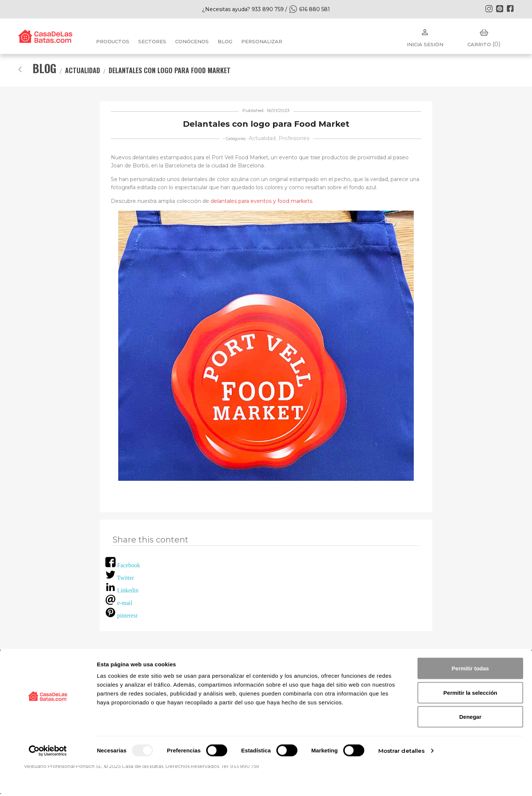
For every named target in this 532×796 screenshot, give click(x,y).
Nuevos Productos (50, 671)
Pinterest (499, 8)
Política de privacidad (303, 671)
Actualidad (262, 138)
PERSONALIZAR (262, 41)
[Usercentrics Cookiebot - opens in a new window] (48, 782)
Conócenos (192, 41)
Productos (113, 41)
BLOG (225, 41)
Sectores (152, 41)
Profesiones (294, 138)
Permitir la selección (470, 723)
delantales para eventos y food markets (261, 201)
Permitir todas (470, 699)
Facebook (510, 8)
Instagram (489, 8)
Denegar (470, 747)
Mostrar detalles (402, 781)
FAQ (195, 671)
